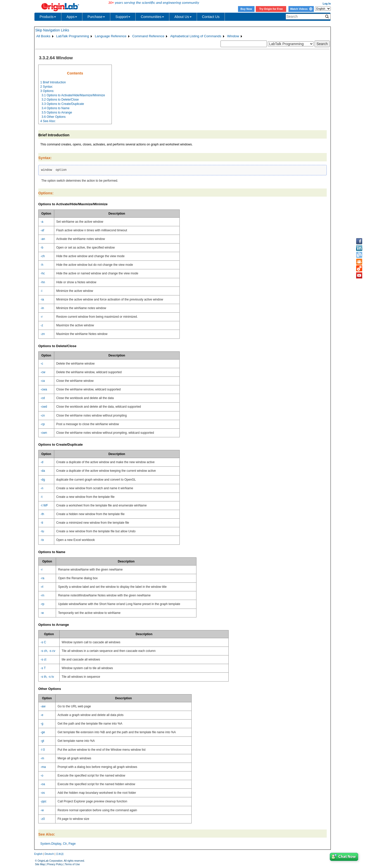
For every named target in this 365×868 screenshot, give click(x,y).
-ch (43, 256)
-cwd (44, 407)
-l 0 (43, 750)
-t (41, 497)
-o (42, 776)
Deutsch (49, 854)
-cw (43, 372)
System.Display (51, 844)
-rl (42, 587)
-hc (43, 273)
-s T (43, 668)
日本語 (60, 854)
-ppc (43, 801)
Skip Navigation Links (52, 30)
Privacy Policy (55, 864)
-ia (42, 299)
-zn (43, 334)
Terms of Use (72, 864)
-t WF (44, 505)
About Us (183, 17)
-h (42, 265)
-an (43, 239)
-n (42, 488)
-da (43, 471)
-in (42, 308)
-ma (43, 767)
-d (42, 462)
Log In (327, 4)
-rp (42, 604)
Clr (65, 844)
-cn (43, 416)
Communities (152, 17)
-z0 (43, 819)
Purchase (96, 17)
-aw (43, 706)
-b (42, 248)
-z (42, 325)
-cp (43, 424)
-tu (42, 531)
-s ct (43, 659)
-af (42, 230)
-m (42, 758)
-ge (43, 732)
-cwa (44, 389)
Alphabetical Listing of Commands (196, 36)
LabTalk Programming (73, 36)
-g (42, 724)
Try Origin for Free (271, 9)
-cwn (44, 433)
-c (42, 364)
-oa (43, 784)
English (38, 854)
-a (42, 222)
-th (42, 514)
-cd (43, 398)
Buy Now (246, 9)
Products (48, 17)
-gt (42, 741)
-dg (43, 480)
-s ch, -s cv (48, 651)
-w (42, 613)
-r (42, 317)
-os (43, 793)
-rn (42, 595)
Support (123, 17)
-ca (43, 381)
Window (233, 36)
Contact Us (211, 17)
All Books (43, 36)
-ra (42, 578)
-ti (42, 523)
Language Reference (111, 36)
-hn (43, 282)
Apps (72, 17)
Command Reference (148, 36)
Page (72, 844)
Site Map (40, 864)
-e (42, 715)
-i (41, 291)
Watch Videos (301, 9)
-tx (42, 540)
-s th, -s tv (47, 677)
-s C (43, 642)
